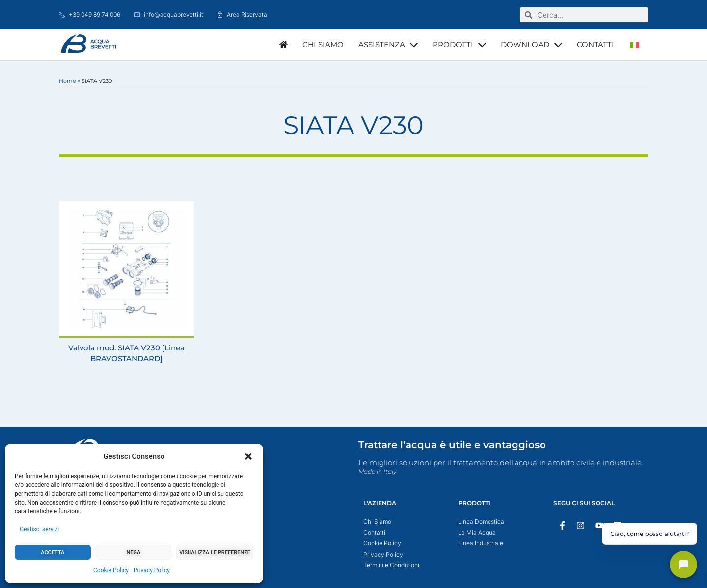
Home (68, 81)
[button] (248, 456)
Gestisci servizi (39, 529)
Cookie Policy (111, 570)
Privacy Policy (152, 570)
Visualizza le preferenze (215, 552)
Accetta (53, 552)
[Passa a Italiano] (635, 45)
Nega (134, 552)
